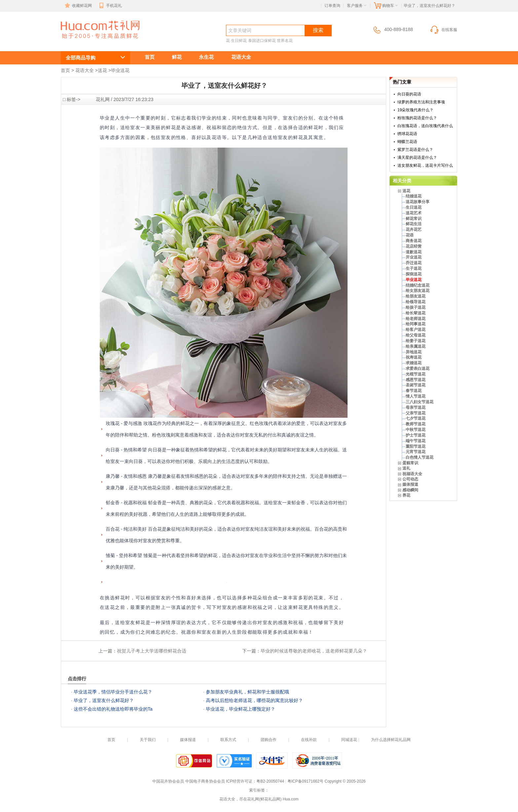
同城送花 (349, 740)
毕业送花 (120, 70)
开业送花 (414, 257)
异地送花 (414, 352)
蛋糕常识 (410, 463)
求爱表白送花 (418, 369)
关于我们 (148, 740)
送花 (102, 70)
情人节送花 (416, 396)
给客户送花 (416, 330)
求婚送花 (414, 363)
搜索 (318, 30)
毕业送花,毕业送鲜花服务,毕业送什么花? (92, 42)
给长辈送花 (416, 313)
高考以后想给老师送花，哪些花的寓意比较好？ (254, 700)
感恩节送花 (416, 380)
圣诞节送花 (416, 385)
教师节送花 (416, 424)
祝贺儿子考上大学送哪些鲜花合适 (152, 651)
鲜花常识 (414, 219)
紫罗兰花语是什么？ (415, 150)
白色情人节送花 (420, 457)
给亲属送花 (416, 346)
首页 (150, 57)
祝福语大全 (412, 474)
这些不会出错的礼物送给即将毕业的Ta (113, 709)
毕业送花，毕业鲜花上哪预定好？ (240, 709)
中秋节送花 (416, 430)
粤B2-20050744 (270, 781)
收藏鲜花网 (78, 6)
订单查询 (332, 6)
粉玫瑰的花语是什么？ (417, 118)
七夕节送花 (416, 418)
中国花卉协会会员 (168, 781)
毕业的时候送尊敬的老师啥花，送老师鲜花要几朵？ (314, 651)
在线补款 (309, 740)
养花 (406, 495)
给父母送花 (416, 335)
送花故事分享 (418, 202)
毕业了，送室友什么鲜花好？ (104, 700)
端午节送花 (416, 441)
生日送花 (414, 207)
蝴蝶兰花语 (407, 142)
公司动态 (410, 479)
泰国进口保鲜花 (262, 41)
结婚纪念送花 (418, 285)
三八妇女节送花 (420, 402)
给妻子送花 (416, 341)
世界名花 (285, 41)
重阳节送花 (416, 446)
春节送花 (414, 391)
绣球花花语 (407, 134)
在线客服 (443, 30)
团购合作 (269, 740)
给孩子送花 (416, 307)
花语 (410, 235)
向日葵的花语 (409, 94)
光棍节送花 (416, 374)
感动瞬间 (410, 490)
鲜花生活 (414, 224)
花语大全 (241, 57)
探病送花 (414, 274)
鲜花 (177, 57)
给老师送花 (416, 319)
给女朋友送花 (418, 291)
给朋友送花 (416, 296)
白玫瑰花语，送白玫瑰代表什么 (425, 126)
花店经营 (414, 246)
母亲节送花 (416, 407)
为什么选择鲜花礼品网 (391, 740)
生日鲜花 (239, 41)
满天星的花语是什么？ (417, 158)
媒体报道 (410, 484)
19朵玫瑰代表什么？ (415, 110)
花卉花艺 (414, 229)
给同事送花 (416, 324)
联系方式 (228, 740)
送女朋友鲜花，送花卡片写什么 (425, 165)
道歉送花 (414, 252)
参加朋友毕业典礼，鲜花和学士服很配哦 (247, 692)
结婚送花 (414, 196)
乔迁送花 (414, 263)
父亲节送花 (416, 413)
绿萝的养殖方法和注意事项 (421, 102)
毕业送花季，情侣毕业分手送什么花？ (113, 692)
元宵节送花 (416, 452)
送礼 (406, 468)
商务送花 (414, 241)
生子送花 (414, 268)
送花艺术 (414, 213)
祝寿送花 (414, 357)
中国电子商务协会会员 (205, 781)
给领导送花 (416, 302)
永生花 (206, 57)
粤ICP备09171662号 (305, 781)
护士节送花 (416, 435)
